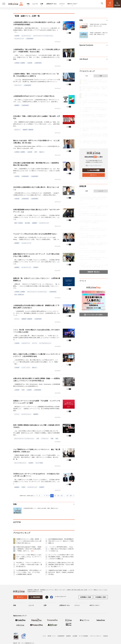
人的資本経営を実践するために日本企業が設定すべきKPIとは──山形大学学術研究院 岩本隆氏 (37, 23)
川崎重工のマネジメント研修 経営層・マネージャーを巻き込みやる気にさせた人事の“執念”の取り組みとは (29, 541)
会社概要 (75, 636)
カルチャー (17, 130)
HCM (23, 390)
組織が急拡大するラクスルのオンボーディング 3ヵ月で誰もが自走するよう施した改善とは (36, 255)
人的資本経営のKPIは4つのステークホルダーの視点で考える (34, 96)
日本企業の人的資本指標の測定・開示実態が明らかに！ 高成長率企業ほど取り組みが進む (36, 164)
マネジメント (18, 85)
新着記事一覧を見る (94, 272)
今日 (87, 76)
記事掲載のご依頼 (86, 597)
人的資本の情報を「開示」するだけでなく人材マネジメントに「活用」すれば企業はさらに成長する (36, 75)
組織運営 (17, 105)
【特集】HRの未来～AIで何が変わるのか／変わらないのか (98, 25)
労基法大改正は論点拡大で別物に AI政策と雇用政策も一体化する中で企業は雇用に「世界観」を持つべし (29, 549)
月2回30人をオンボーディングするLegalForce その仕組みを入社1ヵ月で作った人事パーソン (36, 475)
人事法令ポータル (51, 4)
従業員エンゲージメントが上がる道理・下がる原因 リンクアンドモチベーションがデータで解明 (37, 402)
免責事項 (68, 636)
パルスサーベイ (26, 343)
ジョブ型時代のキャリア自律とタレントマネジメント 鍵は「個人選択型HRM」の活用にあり (37, 451)
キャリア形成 (39, 463)
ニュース (35, 4)
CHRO (23, 487)
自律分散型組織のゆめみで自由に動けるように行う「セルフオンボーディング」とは (37, 211)
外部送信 (105, 636)
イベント (62, 4)
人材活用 (17, 36)
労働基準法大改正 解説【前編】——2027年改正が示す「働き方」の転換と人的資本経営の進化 (61, 572)
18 (71, 496)
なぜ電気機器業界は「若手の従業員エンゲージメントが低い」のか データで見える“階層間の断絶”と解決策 (29, 572)
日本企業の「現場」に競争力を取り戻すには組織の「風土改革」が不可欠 (37, 117)
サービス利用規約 (84, 636)
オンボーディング (44, 223)
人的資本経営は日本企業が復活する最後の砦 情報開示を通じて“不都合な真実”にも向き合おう (36, 307)
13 (62, 496)
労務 (52, 439)
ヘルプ (44, 636)
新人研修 (27, 223)
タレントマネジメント (20, 463)
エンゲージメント (26, 36)
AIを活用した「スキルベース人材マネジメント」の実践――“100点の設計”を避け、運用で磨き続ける (29, 565)
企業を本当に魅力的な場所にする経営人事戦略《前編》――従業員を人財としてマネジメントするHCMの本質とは (37, 380)
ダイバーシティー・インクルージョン (43, 36)
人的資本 (29, 390)
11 (55, 496)
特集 (28, 4)
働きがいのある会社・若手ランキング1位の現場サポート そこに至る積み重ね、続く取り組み (36, 142)
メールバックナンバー (94, 165)
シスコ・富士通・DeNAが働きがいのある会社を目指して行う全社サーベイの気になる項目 (36, 331)
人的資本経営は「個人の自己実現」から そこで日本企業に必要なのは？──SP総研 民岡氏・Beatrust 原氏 (37, 51)
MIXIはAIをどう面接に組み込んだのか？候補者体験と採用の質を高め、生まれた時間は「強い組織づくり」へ (61, 565)
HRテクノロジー (72, 4)
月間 (101, 76)
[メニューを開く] (4, 4)
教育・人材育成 (19, 223)
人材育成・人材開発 (20, 63)
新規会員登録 (93, 170)
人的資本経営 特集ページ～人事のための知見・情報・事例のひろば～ (41, 508)
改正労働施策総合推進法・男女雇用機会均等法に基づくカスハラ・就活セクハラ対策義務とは (61, 541)
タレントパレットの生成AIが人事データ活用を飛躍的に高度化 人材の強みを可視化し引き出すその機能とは (61, 557)
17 (67, 496)
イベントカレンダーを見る (93, 315)
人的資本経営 (30, 39)
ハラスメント (45, 439)
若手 (36, 152)
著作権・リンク (52, 636)
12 (58, 496)
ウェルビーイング (19, 39)
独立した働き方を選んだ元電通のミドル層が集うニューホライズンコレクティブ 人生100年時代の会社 (37, 355)
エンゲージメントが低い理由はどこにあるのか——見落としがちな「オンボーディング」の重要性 (29, 557)
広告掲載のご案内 (101, 597)
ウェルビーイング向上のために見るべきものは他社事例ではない (35, 234)
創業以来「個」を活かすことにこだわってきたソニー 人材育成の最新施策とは (37, 279)
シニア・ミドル (26, 368)
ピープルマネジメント (45, 343)
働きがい (42, 152)
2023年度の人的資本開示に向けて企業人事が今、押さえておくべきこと (36, 188)
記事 (42, 4)
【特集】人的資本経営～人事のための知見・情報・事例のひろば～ (99, 34)
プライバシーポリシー (96, 636)
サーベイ (35, 343)
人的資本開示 (35, 176)
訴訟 (57, 439)
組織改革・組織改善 (28, 130)
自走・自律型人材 (19, 295)
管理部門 (36, 267)
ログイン (93, 175)
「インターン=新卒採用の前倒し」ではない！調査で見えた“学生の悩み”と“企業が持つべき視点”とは (61, 549)
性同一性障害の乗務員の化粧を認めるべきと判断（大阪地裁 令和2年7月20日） (37, 426)
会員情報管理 (61, 636)
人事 (38, 439)
